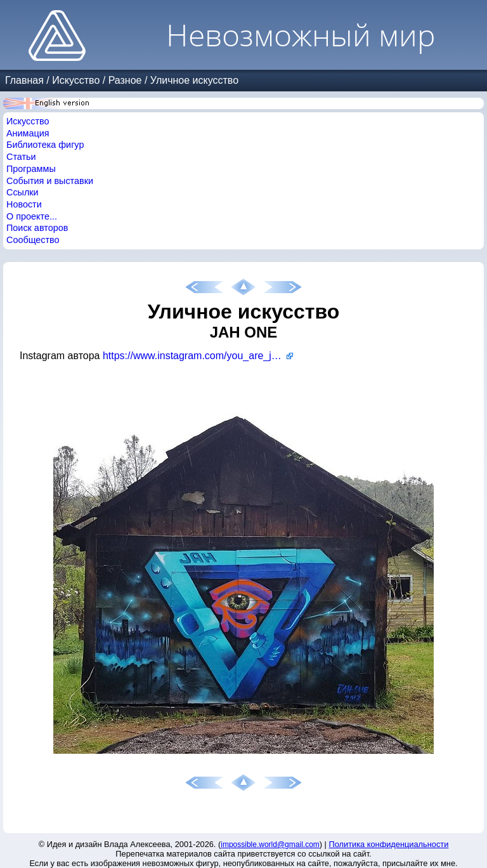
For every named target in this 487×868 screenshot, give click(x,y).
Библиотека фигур (45, 145)
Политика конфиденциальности (389, 844)
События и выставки (50, 181)
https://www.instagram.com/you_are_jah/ (194, 356)
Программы (31, 169)
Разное (125, 80)
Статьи (21, 157)
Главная (24, 80)
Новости (24, 204)
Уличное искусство (194, 80)
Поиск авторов (37, 228)
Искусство (76, 80)
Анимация (28, 133)
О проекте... (32, 216)
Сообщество (33, 240)
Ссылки (23, 192)
